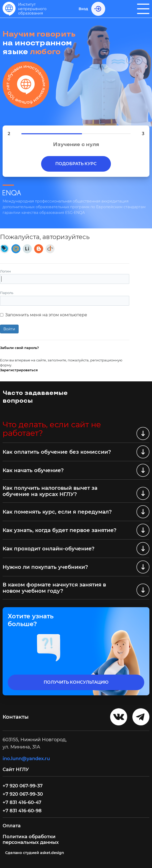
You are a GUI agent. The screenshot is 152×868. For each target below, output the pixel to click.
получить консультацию (76, 682)
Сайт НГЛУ (16, 769)
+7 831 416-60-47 (22, 802)
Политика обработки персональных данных (31, 839)
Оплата (12, 826)
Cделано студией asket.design (35, 853)
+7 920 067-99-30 (23, 794)
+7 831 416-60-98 (22, 811)
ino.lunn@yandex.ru (26, 759)
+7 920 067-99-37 (23, 786)
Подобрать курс (76, 164)
